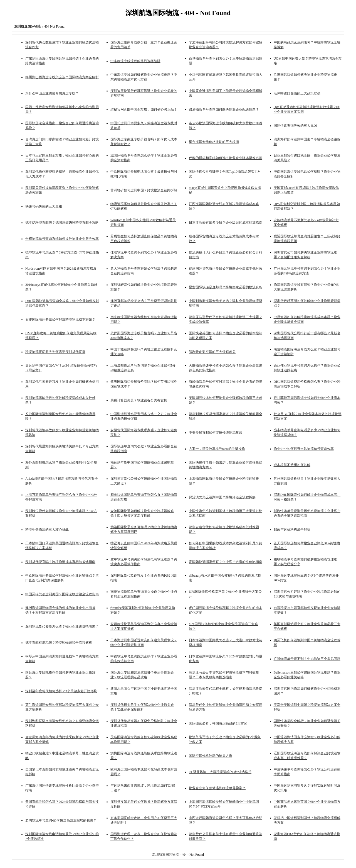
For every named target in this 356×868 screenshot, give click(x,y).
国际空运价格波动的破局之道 (211, 756)
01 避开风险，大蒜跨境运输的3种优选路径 (220, 772)
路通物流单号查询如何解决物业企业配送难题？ (224, 109)
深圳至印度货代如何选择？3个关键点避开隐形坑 (61, 691)
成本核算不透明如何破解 (292, 465)
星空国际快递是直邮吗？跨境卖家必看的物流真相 (226, 287)
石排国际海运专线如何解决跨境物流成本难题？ (60, 320)
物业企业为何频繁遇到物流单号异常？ (217, 788)
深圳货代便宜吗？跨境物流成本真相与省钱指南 (60, 562)
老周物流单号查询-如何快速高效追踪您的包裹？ (61, 820)
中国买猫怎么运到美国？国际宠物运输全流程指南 (62, 594)
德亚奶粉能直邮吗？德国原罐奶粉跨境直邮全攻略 (62, 223)
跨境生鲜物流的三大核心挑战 (47, 530)
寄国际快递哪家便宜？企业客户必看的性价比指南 (226, 562)
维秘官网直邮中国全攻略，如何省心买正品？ (144, 109)
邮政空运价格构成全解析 (292, 530)
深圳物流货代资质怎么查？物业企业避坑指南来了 (62, 626)
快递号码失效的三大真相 (44, 206)
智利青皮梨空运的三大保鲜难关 (212, 352)
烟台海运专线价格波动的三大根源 (214, 142)
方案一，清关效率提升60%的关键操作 (217, 449)
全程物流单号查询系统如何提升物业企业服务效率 (62, 239)
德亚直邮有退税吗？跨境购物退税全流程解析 (59, 643)
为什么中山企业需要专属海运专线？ (52, 93)
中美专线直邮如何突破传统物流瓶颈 (216, 433)
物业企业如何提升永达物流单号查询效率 (304, 449)
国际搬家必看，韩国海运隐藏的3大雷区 (218, 723)
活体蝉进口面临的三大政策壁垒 (297, 93)
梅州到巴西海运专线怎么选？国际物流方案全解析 (62, 77)
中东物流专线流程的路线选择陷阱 (135, 61)
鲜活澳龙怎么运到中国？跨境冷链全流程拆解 (222, 497)
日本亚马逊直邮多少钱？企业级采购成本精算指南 (226, 223)
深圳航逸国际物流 (166, 855)
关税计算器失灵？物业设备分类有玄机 (139, 400)
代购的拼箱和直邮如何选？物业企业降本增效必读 (226, 158)
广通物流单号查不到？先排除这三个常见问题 (307, 659)
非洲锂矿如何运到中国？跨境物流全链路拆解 (144, 190)
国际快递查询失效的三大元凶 (295, 126)
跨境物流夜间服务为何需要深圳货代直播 (55, 352)
